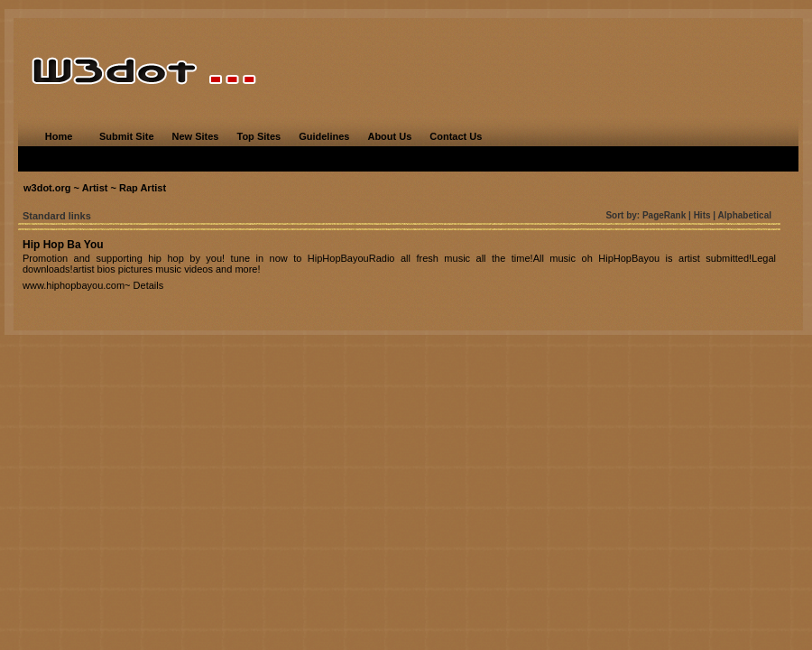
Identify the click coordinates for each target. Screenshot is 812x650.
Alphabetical (745, 215)
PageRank (664, 215)
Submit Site (127, 136)
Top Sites (258, 136)
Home (59, 136)
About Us (389, 136)
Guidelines (324, 136)
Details (149, 285)
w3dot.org (47, 188)
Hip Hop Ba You (63, 245)
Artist (95, 188)
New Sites (196, 136)
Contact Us (456, 136)
